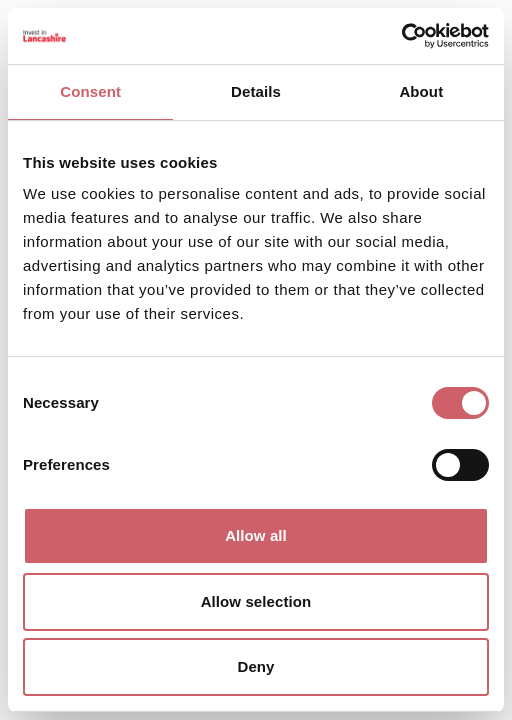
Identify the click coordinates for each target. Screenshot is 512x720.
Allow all (256, 535)
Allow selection (256, 601)
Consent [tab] (90, 91)
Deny (255, 666)
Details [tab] (256, 91)
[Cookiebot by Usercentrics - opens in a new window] (401, 36)
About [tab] (421, 91)
